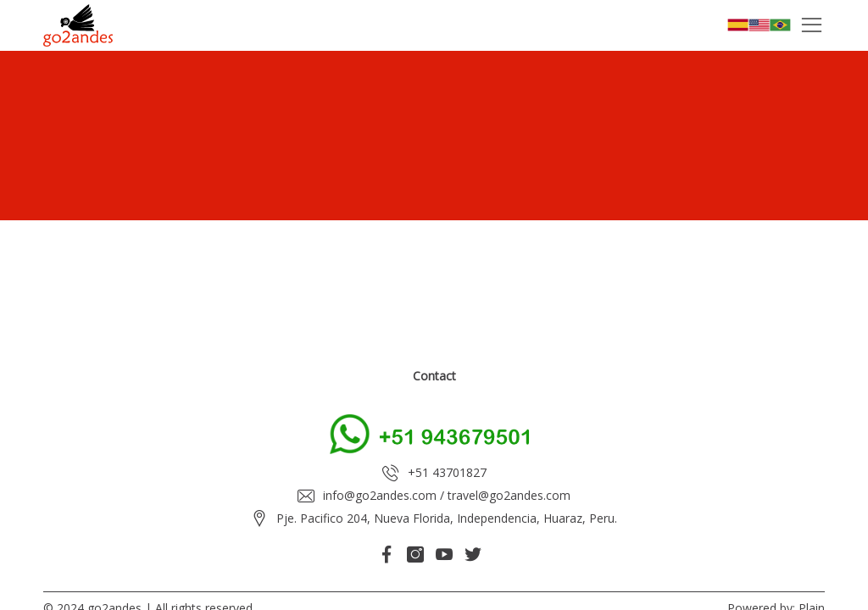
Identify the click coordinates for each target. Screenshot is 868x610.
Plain (812, 581)
